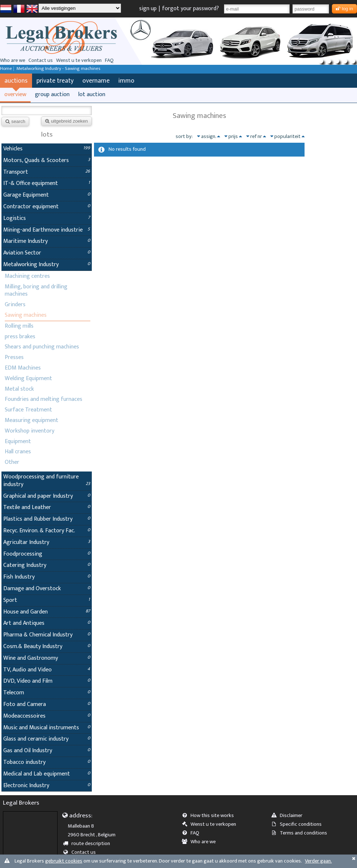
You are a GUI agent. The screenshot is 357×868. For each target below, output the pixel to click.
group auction (52, 94)
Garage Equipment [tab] (47, 195)
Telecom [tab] (47, 693)
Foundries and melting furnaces (44, 399)
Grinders (15, 305)
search (15, 121)
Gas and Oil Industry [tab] (47, 751)
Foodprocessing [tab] (47, 554)
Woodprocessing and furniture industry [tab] (47, 481)
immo (126, 81)
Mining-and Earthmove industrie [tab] (47, 230)
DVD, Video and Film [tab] (47, 681)
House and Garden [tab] (47, 612)
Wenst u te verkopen (79, 60)
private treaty (55, 81)
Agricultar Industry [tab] (47, 542)
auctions (16, 81)
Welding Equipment (28, 378)
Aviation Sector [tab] (47, 253)
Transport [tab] (47, 172)
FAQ (109, 60)
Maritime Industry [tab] (47, 241)
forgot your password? (191, 9)
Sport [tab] (47, 600)
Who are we (13, 60)
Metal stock (19, 389)
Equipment (18, 441)
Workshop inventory (30, 431)
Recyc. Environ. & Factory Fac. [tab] (47, 531)
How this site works (210, 816)
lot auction (92, 94)
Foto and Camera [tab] (47, 704)
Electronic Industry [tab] (47, 786)
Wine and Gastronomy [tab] (47, 658)
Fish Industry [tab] (47, 577)
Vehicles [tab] (47, 149)
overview (15, 94)
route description (89, 844)
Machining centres (27, 276)
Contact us (41, 60)
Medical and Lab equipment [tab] (47, 774)
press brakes (20, 337)
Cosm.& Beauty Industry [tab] (47, 646)
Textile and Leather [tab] (47, 507)
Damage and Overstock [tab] (47, 589)
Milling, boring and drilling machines (36, 291)
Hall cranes (18, 452)
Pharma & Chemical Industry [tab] (47, 635)
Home (6, 69)
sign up (148, 9)
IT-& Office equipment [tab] (47, 183)
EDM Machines (23, 368)
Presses (14, 357)
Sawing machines (26, 315)
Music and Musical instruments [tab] (47, 728)
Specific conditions (299, 824)
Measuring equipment (32, 420)
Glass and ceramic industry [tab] (47, 739)
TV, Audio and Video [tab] (47, 670)
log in (344, 9)
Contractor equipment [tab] (47, 207)
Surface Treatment (28, 410)
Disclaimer (289, 816)
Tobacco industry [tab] (47, 762)
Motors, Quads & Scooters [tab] (47, 160)
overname (96, 81)
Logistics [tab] (47, 218)
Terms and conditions (301, 833)
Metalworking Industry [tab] (47, 265)
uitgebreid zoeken (66, 121)
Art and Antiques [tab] (47, 623)
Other (12, 462)
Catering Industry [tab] (47, 565)
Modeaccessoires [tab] (47, 716)
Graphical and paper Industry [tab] (47, 496)
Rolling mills (19, 326)
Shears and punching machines (42, 347)
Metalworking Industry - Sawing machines (58, 69)
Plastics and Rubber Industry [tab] (47, 519)
